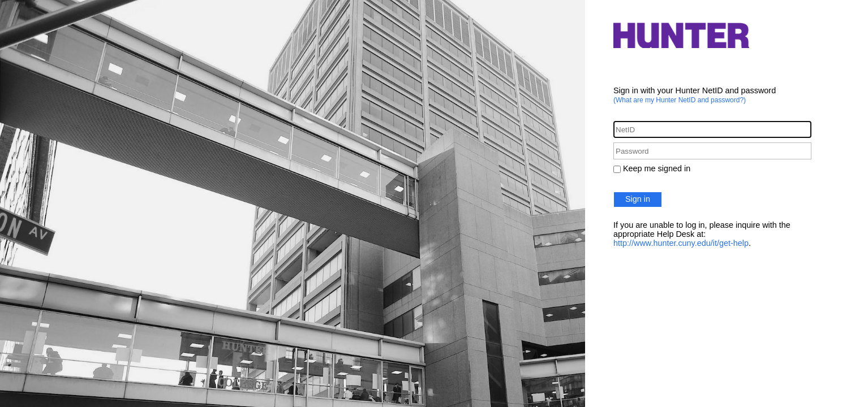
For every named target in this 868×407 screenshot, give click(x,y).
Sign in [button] (638, 199)
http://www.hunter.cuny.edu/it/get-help (681, 243)
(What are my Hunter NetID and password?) (680, 100)
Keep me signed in (657, 168)
